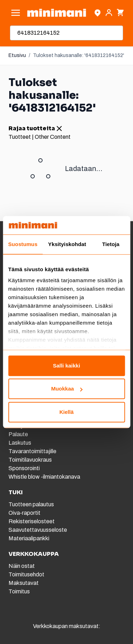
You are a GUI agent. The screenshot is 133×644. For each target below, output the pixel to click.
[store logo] (57, 13)
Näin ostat (22, 566)
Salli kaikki (66, 366)
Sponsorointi (24, 468)
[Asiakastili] (109, 13)
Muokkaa (67, 389)
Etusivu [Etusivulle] (17, 55)
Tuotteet (20, 137)
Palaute (18, 434)
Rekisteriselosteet (32, 521)
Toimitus (19, 591)
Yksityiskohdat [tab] (67, 244)
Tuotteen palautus (32, 504)
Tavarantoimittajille (32, 451)
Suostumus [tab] (23, 244)
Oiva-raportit (24, 513)
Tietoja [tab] (111, 244)
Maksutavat (24, 583)
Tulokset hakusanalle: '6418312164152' (79, 55)
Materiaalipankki (29, 538)
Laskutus (20, 443)
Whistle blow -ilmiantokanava (44, 477)
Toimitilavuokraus (30, 460)
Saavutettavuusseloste (38, 530)
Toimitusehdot (26, 574)
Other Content (53, 137)
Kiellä (66, 412)
